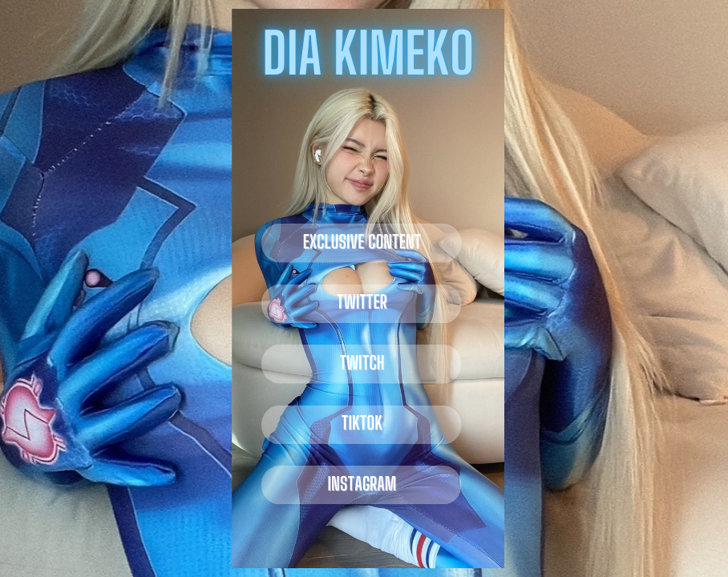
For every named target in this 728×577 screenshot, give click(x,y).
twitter (362, 302)
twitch (362, 363)
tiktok (362, 423)
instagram (362, 484)
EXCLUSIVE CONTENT (362, 242)
